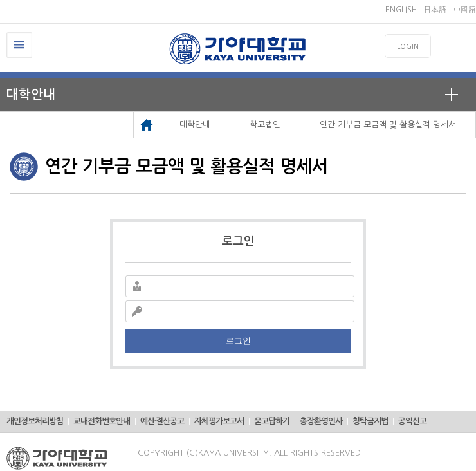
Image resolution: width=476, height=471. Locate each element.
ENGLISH (401, 10)
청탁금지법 (370, 421)
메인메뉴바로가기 (0, 0)
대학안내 (31, 95)
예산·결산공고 (162, 421)
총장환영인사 (321, 421)
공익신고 (412, 421)
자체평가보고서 (219, 421)
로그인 (238, 341)
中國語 (464, 10)
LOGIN (408, 47)
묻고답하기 (272, 421)
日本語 (435, 10)
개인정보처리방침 (35, 421)
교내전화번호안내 (102, 421)
